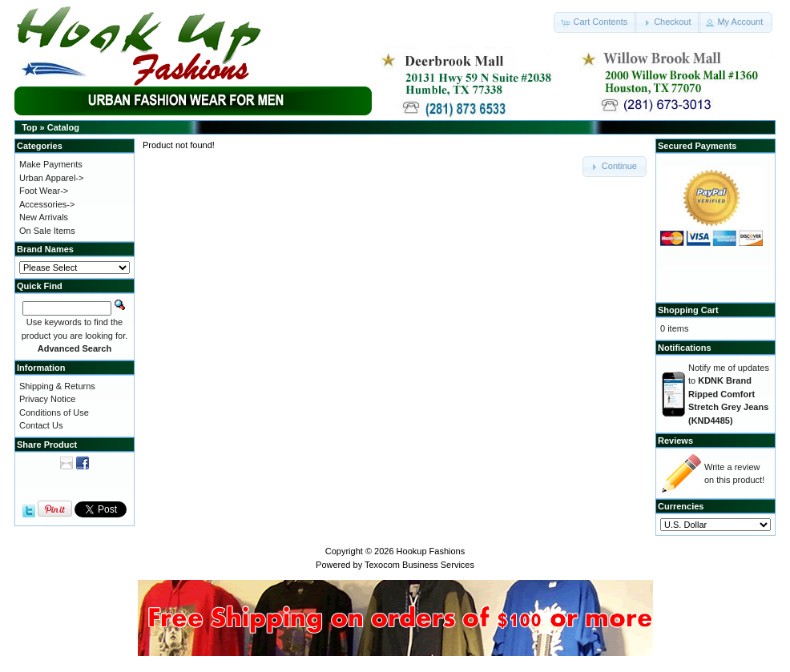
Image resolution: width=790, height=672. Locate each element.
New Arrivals (44, 217)
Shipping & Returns (57, 386)
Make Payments (51, 164)
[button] (595, 22)
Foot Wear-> (44, 191)
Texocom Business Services (419, 565)
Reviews (675, 441)
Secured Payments (697, 146)
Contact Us (41, 425)
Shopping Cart (688, 310)
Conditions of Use (54, 412)
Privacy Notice (47, 399)
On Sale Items (47, 231)
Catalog (63, 127)
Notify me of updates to (729, 394)
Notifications (685, 348)
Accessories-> (47, 204)
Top (29, 127)
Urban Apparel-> (51, 178)
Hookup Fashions (431, 551)
